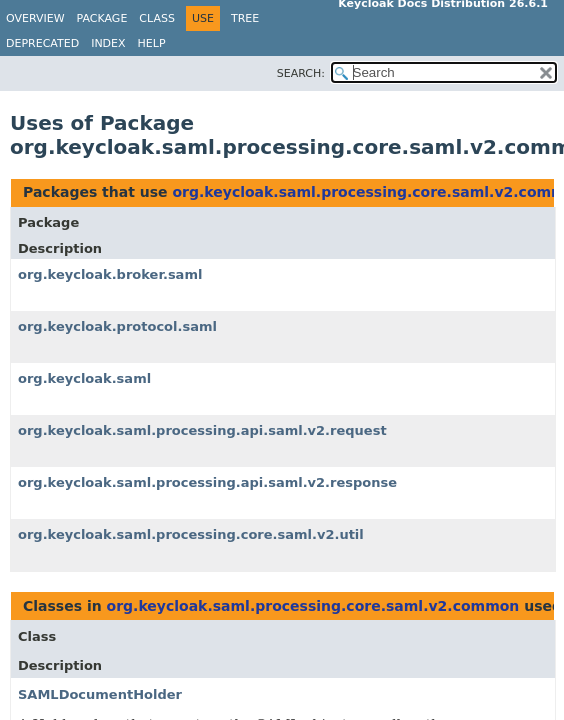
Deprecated (42, 43)
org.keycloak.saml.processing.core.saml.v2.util (191, 534)
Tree (245, 18)
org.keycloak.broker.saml (110, 274)
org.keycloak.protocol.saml (117, 326)
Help (152, 43)
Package (102, 18)
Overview (35, 18)
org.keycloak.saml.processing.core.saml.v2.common (313, 606)
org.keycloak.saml (84, 378)
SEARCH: (301, 73)
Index (108, 43)
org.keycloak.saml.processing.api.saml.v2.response (207, 482)
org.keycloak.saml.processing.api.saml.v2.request (202, 430)
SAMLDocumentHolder (100, 694)
